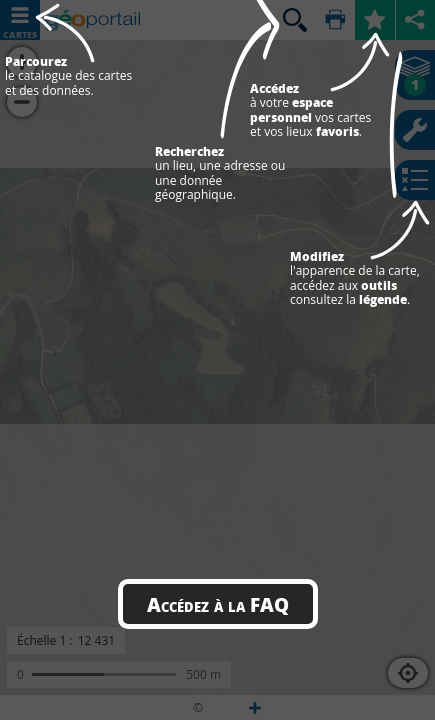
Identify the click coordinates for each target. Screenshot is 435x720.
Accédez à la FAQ (218, 604)
